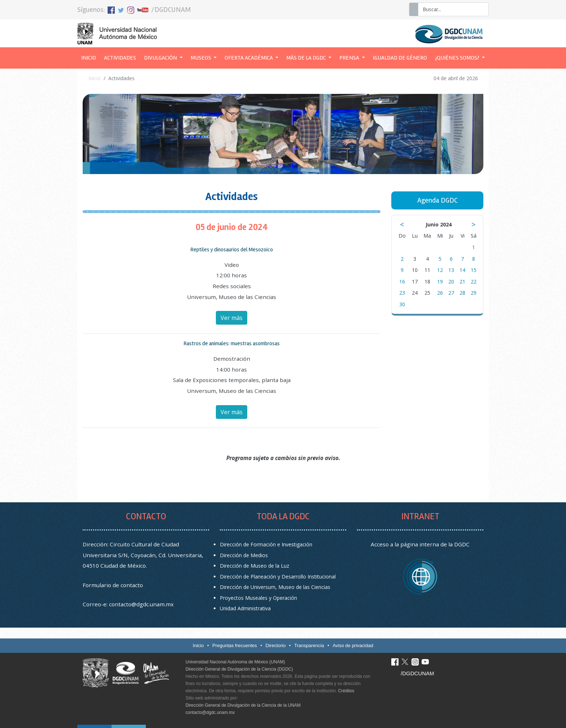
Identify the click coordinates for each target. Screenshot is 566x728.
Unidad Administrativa (245, 608)
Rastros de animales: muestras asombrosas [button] (232, 343)
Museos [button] (201, 58)
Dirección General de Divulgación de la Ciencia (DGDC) (239, 669)
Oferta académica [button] (249, 58)
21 (462, 281)
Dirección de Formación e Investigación (266, 544)
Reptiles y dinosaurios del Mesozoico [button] (232, 250)
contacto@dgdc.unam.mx (141, 604)
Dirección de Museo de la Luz (254, 566)
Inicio (91, 57)
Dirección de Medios (244, 555)
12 (440, 270)
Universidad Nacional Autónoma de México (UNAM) (235, 662)
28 (462, 293)
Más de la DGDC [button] (307, 58)
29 (474, 293)
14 (462, 270)
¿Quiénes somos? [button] (458, 58)
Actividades (120, 58)
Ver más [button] (232, 318)
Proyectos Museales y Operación (258, 598)
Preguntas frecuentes (235, 645)
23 (402, 293)
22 (474, 281)
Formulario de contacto (113, 585)
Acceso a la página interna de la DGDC (420, 544)
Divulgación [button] (161, 58)
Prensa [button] (350, 58)
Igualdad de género (400, 58)
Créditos (346, 691)
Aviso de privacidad (353, 645)
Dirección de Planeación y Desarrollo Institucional (278, 577)
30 (402, 304)
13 (451, 270)
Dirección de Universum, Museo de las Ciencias (275, 587)
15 (474, 270)
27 (451, 293)
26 (440, 293)
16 (402, 281)
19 (440, 281)
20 (451, 281)
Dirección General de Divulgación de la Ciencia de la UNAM (243, 705)
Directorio (276, 645)
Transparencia (309, 645)
